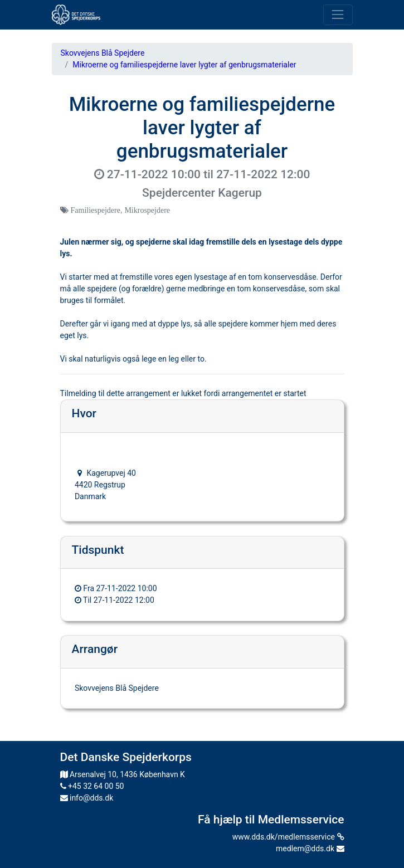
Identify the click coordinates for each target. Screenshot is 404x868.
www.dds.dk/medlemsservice (288, 837)
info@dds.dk (87, 798)
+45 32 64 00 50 (92, 786)
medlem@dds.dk (310, 849)
